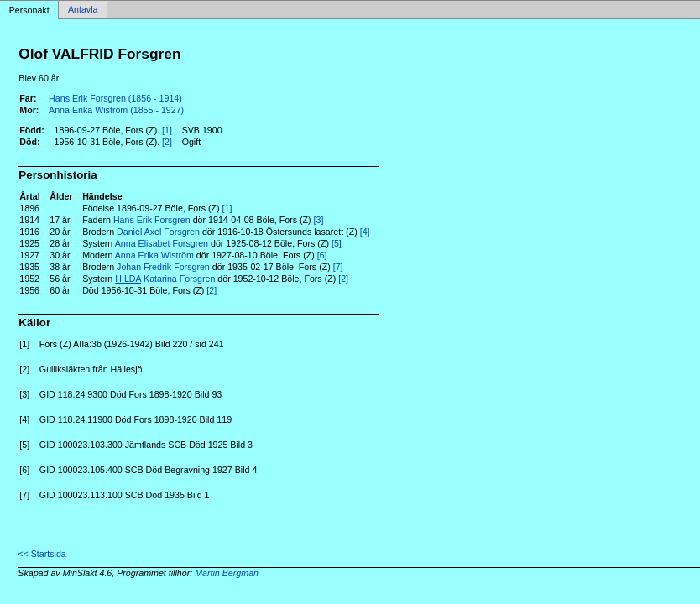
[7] (338, 267)
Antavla (83, 10)
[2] (167, 142)
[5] (337, 243)
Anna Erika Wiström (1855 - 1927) (116, 110)
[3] (319, 220)
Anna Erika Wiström (154, 255)
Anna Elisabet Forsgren (162, 243)
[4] (365, 232)
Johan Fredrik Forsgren (163, 267)
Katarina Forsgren (165, 279)
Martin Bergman (227, 573)
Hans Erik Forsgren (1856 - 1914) (115, 98)
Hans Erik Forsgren (152, 220)
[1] (167, 130)
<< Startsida (42, 554)
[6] (322, 255)
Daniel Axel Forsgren (158, 232)
